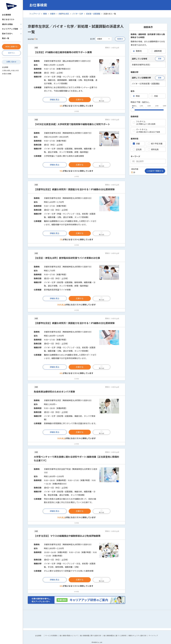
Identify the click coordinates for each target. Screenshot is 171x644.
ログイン (11, 53)
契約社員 (153, 149)
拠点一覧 (6, 38)
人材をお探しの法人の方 (10, 71)
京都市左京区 (64, 14)
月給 (154, 96)
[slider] (133, 109)
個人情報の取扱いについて (69, 636)
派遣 (136, 144)
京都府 (53, 14)
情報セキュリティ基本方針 (137, 636)
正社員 (137, 149)
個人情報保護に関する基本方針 (91, 636)
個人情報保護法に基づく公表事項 (115, 636)
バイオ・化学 (78, 14)
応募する (80, 100)
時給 (136, 96)
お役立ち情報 (7, 74)
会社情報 (5, 67)
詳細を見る (55, 100)
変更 (160, 59)
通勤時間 (156, 51)
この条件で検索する (155, 171)
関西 (45, 14)
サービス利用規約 (51, 636)
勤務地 (137, 51)
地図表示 (120, 39)
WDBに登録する (11, 47)
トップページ (35, 14)
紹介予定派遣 (155, 144)
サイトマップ (153, 636)
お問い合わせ (11, 62)
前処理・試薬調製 (93, 14)
